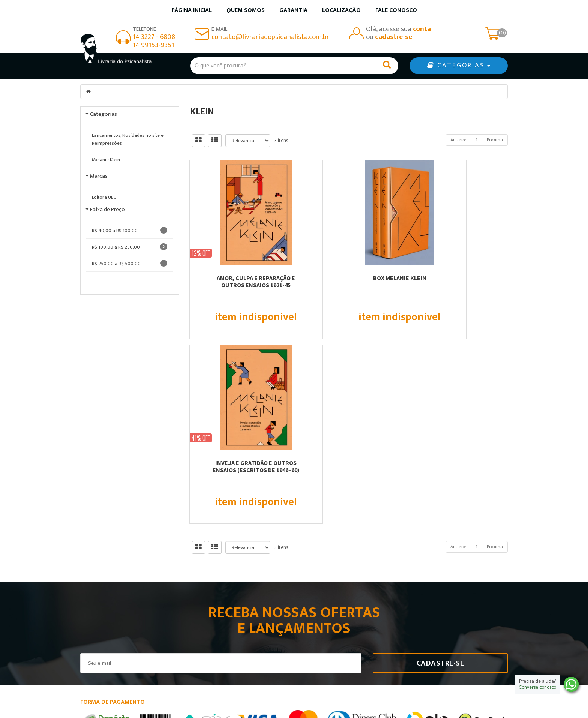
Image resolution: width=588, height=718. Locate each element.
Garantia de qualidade (332, 618)
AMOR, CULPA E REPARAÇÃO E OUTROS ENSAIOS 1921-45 (239, 281)
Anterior (458, 140)
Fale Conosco (396, 10)
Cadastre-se (440, 478)
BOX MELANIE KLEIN (349, 278)
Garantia (293, 10)
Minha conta (319, 628)
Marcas (99, 181)
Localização (341, 10)
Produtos (315, 608)
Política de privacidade (333, 638)
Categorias (103, 114)
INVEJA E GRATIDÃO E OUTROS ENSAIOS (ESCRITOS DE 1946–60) (459, 281)
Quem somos (246, 10)
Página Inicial (211, 608)
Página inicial (192, 10)
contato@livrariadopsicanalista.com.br (270, 37)
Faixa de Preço (107, 223)
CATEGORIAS (459, 66)
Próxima (495, 140)
